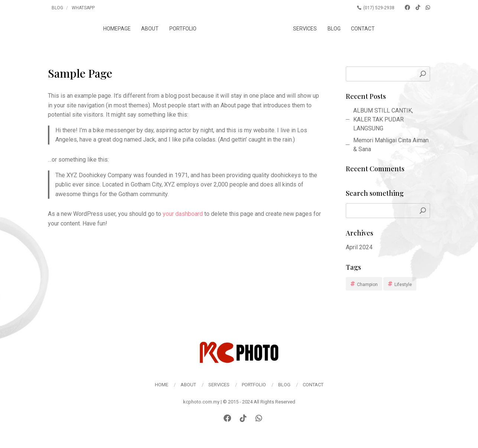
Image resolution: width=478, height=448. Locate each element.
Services (309, 29)
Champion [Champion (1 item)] (367, 285)
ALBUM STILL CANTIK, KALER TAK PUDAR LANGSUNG (383, 119)
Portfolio (178, 29)
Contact (367, 29)
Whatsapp (83, 8)
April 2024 (359, 247)
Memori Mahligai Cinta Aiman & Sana (391, 145)
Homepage (113, 29)
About (145, 29)
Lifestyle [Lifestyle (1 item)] (403, 285)
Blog (57, 8)
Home (162, 385)
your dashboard (183, 214)
